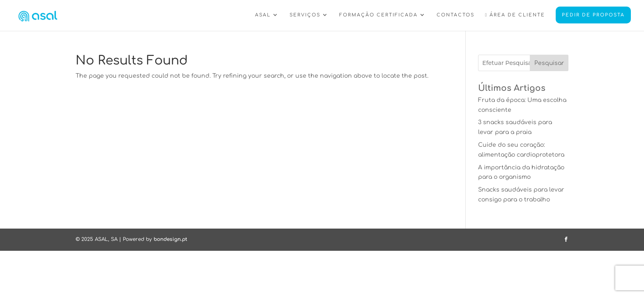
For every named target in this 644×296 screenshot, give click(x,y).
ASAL (263, 15)
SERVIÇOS (305, 15)
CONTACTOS (455, 15)
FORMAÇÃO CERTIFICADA (378, 15)
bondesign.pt (170, 239)
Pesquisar (549, 63)
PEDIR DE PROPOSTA (593, 15)
